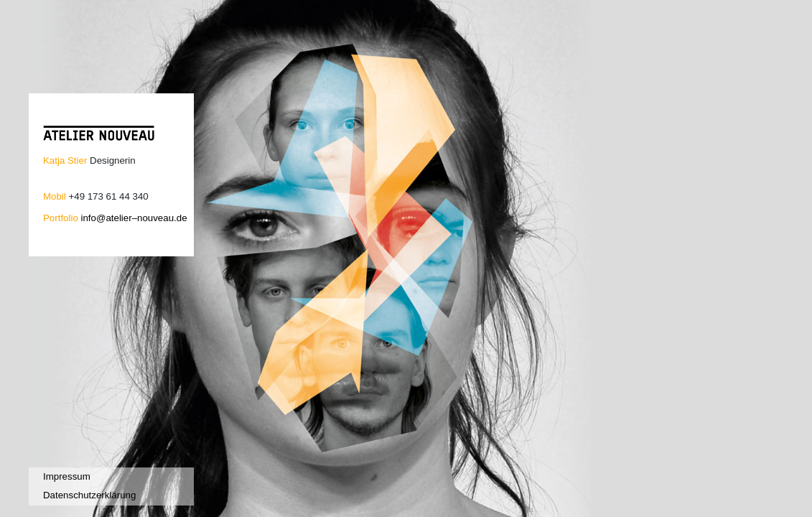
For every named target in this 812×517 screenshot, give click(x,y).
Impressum (67, 476)
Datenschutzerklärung (89, 495)
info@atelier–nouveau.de (134, 218)
